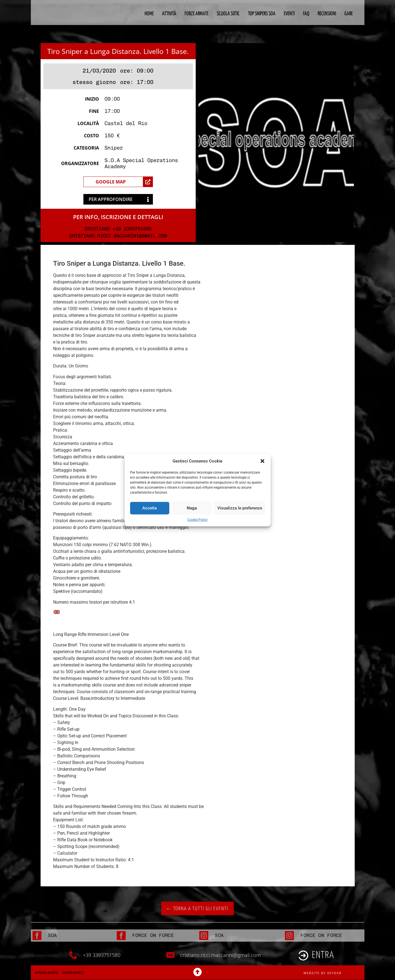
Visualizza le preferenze (240, 508)
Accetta (150, 508)
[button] (262, 461)
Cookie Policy (198, 519)
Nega (192, 508)
